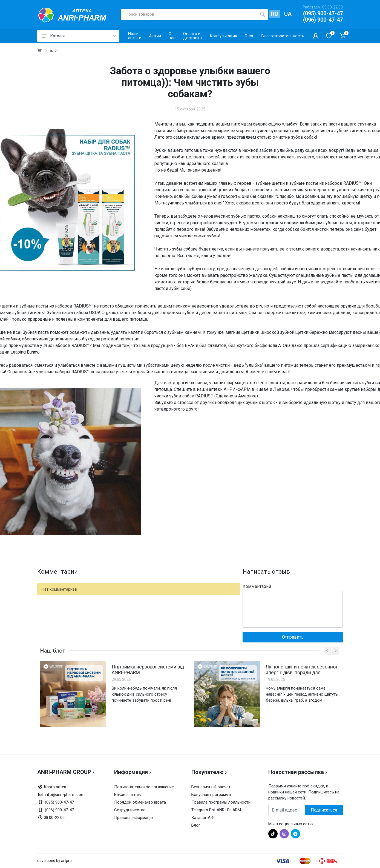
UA (288, 14)
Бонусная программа (211, 795)
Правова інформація (133, 818)
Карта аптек (55, 787)
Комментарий (257, 586)
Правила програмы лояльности (221, 802)
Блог (54, 50)
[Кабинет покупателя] (316, 36)
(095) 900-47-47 (323, 13)
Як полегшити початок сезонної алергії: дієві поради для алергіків (301, 669)
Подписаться (324, 810)
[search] (263, 14)
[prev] (327, 651)
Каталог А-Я (203, 818)
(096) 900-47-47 (323, 20)
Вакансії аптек (128, 795)
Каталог (79, 36)
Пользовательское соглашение (144, 787)
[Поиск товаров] (189, 14)
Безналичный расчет (211, 787)
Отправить (293, 637)
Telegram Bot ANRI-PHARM (216, 810)
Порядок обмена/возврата (140, 802)
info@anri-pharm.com (65, 795)
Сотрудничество (130, 810)
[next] (336, 651)
